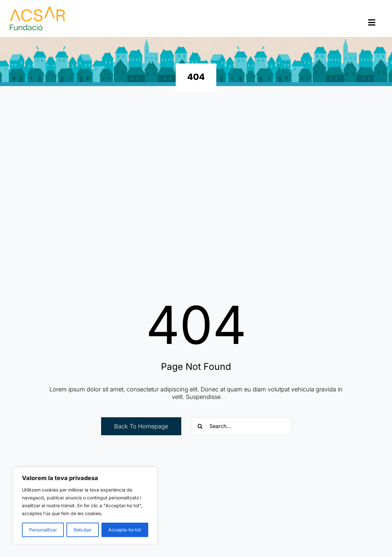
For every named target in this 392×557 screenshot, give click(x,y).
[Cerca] (200, 426)
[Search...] (241, 426)
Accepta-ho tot (125, 530)
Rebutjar (83, 530)
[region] (85, 506)
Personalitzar (43, 530)
